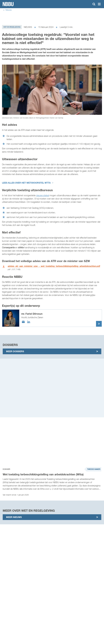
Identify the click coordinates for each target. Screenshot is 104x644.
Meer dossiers (15, 351)
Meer (99, 324)
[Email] (23, 322)
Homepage (8, 4)
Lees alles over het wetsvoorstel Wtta (26, 183)
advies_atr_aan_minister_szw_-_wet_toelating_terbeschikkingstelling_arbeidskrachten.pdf (54, 266)
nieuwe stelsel (43, 195)
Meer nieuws (14, 517)
